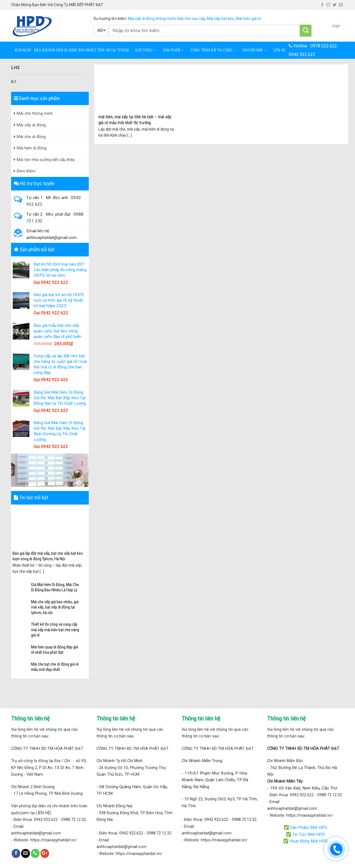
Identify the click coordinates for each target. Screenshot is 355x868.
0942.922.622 (302, 54)
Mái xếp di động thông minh (152, 19)
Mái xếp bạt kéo (220, 19)
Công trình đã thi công (213, 50)
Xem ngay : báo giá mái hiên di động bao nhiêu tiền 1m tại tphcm (72, 50)
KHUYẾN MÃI (255, 50)
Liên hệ (279, 50)
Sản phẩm (173, 50)
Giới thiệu (146, 50)
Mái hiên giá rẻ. (249, 19)
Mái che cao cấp (191, 19)
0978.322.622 (324, 46)
